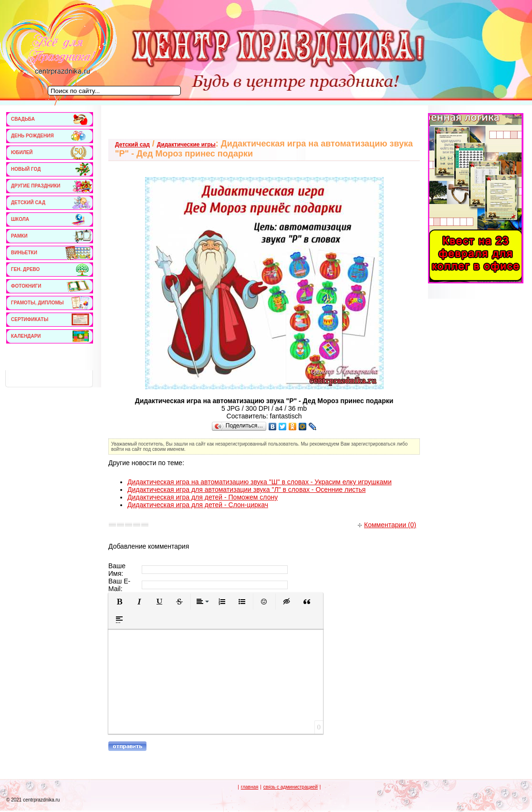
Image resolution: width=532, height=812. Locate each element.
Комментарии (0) (387, 525)
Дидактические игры (186, 145)
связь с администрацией (291, 787)
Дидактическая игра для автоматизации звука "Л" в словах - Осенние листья (246, 489)
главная (250, 787)
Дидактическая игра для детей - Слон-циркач (198, 505)
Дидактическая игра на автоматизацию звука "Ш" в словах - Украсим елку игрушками (260, 482)
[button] (119, 602)
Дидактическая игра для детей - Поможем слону (203, 497)
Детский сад (132, 145)
